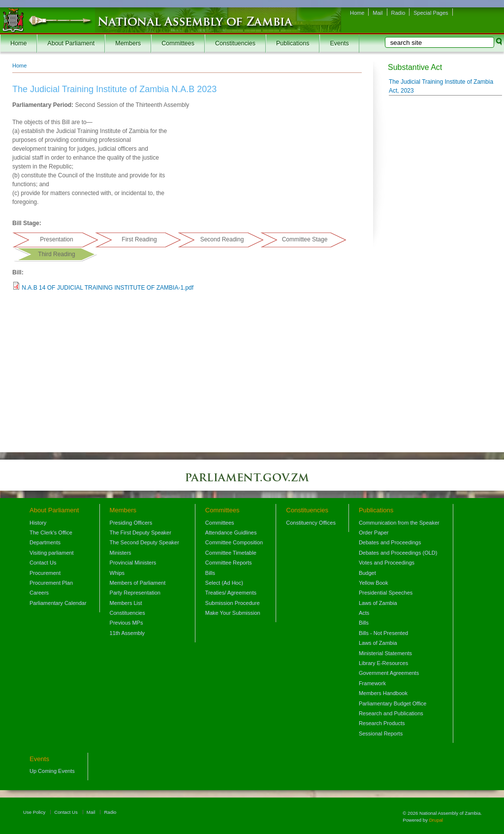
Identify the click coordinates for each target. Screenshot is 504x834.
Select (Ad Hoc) (224, 583)
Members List (126, 603)
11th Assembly (127, 633)
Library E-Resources (383, 663)
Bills (210, 573)
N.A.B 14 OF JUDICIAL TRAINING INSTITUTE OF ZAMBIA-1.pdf (108, 288)
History (38, 523)
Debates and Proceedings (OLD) (398, 553)
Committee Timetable (231, 553)
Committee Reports (229, 563)
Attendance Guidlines (231, 533)
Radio (398, 13)
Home (357, 13)
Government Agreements (389, 673)
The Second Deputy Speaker (144, 542)
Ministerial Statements (385, 653)
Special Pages (431, 13)
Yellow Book (374, 583)
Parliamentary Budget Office (393, 703)
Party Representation (135, 593)
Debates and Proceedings (390, 542)
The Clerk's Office (51, 533)
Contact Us (43, 563)
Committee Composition (234, 542)
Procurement (45, 573)
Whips (117, 573)
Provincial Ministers (133, 563)
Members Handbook (383, 693)
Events (339, 43)
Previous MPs (126, 623)
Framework (372, 683)
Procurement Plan (51, 583)
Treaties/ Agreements (231, 593)
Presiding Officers (131, 523)
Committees (178, 43)
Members (128, 43)
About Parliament (71, 43)
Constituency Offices (311, 523)
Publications (293, 43)
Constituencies (235, 43)
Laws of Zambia (378, 603)
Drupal (436, 820)
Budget (367, 573)
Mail (378, 13)
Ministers (121, 553)
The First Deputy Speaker (141, 533)
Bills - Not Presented (383, 633)
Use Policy (34, 812)
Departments (45, 542)
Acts (364, 613)
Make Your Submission (233, 613)
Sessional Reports (381, 734)
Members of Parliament (138, 583)
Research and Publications (391, 713)
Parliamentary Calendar (58, 603)
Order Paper (374, 533)
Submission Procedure (233, 603)
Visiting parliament (52, 553)
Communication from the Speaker (399, 523)
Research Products (382, 723)
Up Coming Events (52, 771)
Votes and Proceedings (387, 563)
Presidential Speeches (386, 593)
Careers (39, 593)
